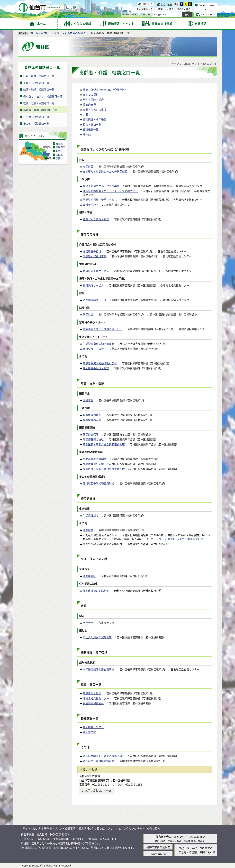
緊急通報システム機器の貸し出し (102, 329)
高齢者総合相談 (92, 693)
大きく (170, 9)
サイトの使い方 (32, 828)
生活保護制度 (91, 515)
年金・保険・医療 (93, 100)
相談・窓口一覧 (92, 124)
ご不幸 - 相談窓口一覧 (36, 117)
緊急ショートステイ (95, 349)
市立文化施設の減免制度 (97, 637)
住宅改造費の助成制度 (96, 591)
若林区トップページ (53, 33)
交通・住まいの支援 (95, 110)
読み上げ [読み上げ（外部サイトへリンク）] (147, 4)
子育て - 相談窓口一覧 (36, 83)
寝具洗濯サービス (93, 285)
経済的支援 (89, 104)
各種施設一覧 (91, 129)
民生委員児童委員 (93, 703)
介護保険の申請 (92, 420)
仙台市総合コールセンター (172, 837)
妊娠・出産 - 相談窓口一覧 (39, 76)
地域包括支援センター (96, 698)
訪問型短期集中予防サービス (100, 200)
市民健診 (88, 166)
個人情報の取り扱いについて (96, 828)
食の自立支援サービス (96, 271)
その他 (87, 134)
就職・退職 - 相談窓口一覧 (39, 103)
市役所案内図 (158, 854)
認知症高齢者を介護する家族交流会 (104, 756)
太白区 (59, 155)
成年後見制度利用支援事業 (99, 669)
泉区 (58, 158)
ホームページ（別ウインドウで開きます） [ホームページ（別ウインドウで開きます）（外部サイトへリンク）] (176, 539)
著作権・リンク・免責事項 (60, 828)
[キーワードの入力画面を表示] (123, 14)
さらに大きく (184, 9)
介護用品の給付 (92, 251)
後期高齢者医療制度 (95, 459)
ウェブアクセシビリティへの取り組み (138, 828)
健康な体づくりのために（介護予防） (105, 90)
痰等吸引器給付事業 (95, 256)
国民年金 (88, 400)
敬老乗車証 (89, 576)
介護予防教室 (91, 205)
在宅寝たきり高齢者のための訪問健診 (105, 171)
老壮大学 (88, 623)
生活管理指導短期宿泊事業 (99, 344)
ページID (144, 14)
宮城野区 (60, 147)
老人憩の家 (89, 732)
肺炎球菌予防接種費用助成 (99, 483)
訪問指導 (88, 314)
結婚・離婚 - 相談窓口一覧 (39, 89)
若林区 (59, 151)
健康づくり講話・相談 (96, 219)
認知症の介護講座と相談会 (99, 761)
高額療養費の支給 (93, 439)
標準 (176, 4)
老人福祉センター (93, 727)
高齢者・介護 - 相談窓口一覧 (40, 110)
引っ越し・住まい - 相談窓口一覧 (43, 96)
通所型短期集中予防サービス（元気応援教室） (110, 191)
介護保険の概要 (92, 415)
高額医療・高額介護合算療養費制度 (104, 444)
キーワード (129, 14)
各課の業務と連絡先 (158, 847)
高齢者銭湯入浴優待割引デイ (100, 363)
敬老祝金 (88, 530)
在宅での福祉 (91, 94)
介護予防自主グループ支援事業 (101, 186)
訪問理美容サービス (95, 300)
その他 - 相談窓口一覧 (36, 123)
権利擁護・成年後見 (95, 119)
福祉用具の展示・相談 (96, 368)
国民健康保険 (91, 434)
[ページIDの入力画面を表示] (139, 14)
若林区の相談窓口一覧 (80, 33)
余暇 (85, 114)
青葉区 (59, 144)
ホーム (34, 33)
